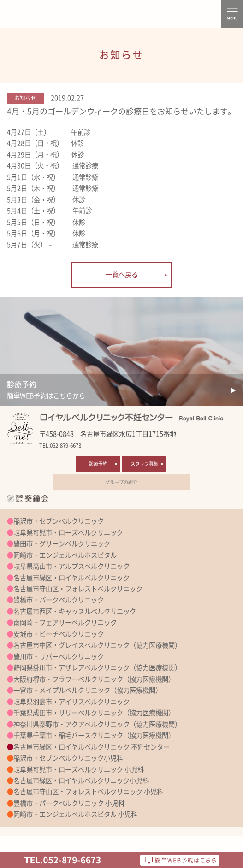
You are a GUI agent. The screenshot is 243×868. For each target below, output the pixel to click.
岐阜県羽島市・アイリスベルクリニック (71, 702)
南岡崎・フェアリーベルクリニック (65, 623)
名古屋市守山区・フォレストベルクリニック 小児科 (88, 792)
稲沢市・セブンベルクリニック (59, 521)
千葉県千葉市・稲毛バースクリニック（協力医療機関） (94, 735)
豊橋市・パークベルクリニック (59, 600)
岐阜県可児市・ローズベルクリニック (68, 533)
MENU (232, 14)
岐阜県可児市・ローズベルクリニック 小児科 (79, 770)
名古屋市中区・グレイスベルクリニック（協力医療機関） (97, 645)
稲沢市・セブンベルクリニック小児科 (68, 758)
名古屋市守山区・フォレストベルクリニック (78, 589)
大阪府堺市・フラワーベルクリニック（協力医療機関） (94, 679)
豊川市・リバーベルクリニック (59, 657)
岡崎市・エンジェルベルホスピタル (65, 555)
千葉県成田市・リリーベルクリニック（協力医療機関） (94, 713)
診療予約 (98, 464)
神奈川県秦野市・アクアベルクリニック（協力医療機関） (97, 724)
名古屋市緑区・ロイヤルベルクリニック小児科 (81, 781)
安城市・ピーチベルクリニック (59, 634)
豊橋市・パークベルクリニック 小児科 (69, 803)
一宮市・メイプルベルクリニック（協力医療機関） (88, 690)
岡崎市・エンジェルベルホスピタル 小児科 (75, 814)
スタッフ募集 (144, 464)
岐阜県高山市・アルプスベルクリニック (71, 566)
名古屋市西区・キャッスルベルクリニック (75, 611)
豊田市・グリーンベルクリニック (62, 544)
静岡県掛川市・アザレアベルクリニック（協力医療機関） (97, 668)
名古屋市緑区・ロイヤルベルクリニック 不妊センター (92, 747)
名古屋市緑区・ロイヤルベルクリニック (71, 578)
